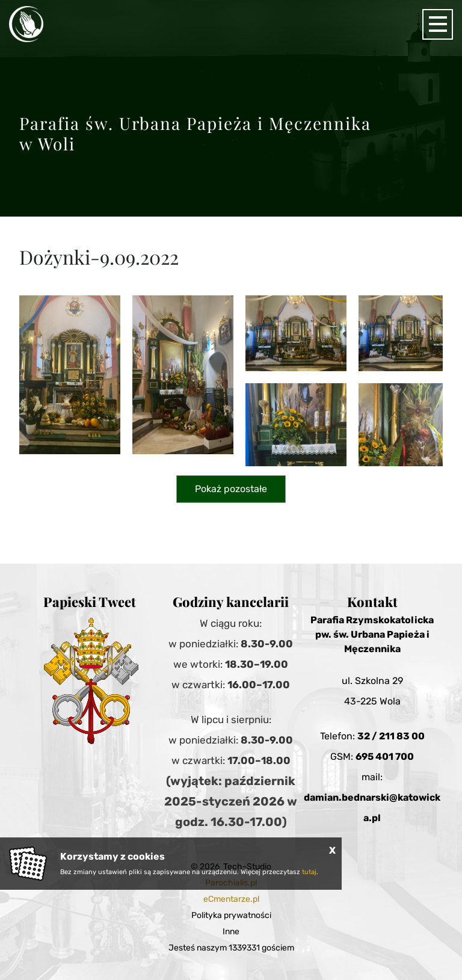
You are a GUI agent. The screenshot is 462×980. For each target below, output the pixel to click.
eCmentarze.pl (231, 899)
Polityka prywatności (231, 915)
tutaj (309, 872)
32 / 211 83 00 (391, 736)
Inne (231, 932)
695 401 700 (385, 757)
